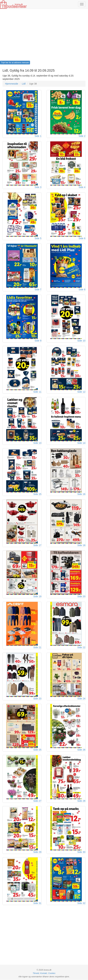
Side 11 (37, 392)
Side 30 (81, 852)
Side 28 (81, 801)
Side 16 (81, 494)
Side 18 (81, 545)
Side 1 (38, 136)
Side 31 (37, 903)
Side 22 (81, 648)
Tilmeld (36, 973)
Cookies (52, 973)
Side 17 (37, 545)
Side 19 (37, 596)
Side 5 (38, 238)
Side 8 (82, 289)
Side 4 (82, 187)
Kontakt (43, 973)
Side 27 (37, 801)
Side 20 (81, 596)
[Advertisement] (44, 36)
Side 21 (37, 648)
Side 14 (81, 443)
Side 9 (38, 341)
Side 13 (37, 443)
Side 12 (81, 392)
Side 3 (38, 187)
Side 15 (37, 494)
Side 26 (81, 750)
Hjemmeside (12, 84)
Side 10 (81, 341)
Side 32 (81, 903)
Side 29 (37, 852)
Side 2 (82, 136)
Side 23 (37, 699)
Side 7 (38, 289)
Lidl (24, 84)
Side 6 (82, 238)
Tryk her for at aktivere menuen (15, 63)
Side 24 (81, 699)
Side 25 (37, 750)
